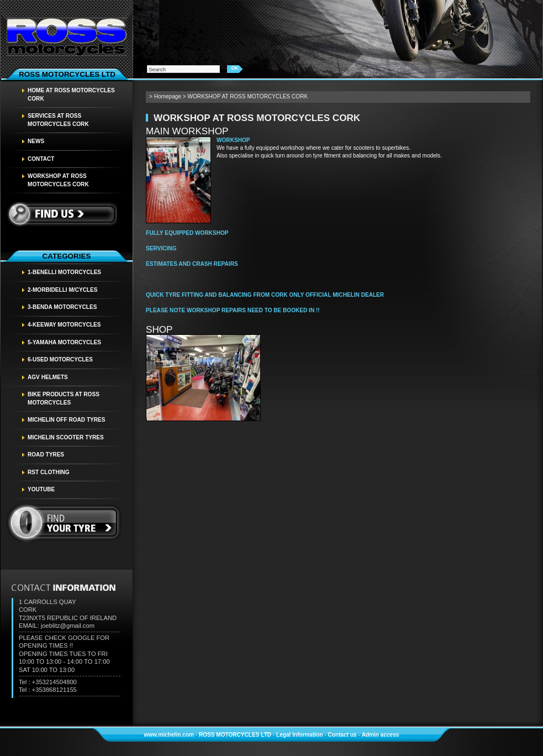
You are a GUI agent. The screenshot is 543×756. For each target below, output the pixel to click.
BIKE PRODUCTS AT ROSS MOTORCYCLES (64, 398)
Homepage (168, 96)
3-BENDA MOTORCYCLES (62, 307)
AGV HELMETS (48, 377)
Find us (62, 214)
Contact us (342, 735)
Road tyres (46, 455)
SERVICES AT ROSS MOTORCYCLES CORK (58, 120)
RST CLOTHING (49, 472)
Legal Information (300, 735)
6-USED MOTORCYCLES (60, 359)
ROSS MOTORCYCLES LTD (235, 735)
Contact (41, 159)
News (36, 141)
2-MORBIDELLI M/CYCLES (63, 290)
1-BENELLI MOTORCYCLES (64, 272)
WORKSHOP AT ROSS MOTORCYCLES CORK (58, 180)
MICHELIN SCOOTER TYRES (66, 437)
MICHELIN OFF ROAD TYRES (67, 420)
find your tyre (64, 523)
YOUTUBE (41, 489)
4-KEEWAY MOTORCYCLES (64, 325)
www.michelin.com (169, 735)
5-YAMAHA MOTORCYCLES (64, 342)
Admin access (381, 735)
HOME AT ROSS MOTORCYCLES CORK (71, 95)
